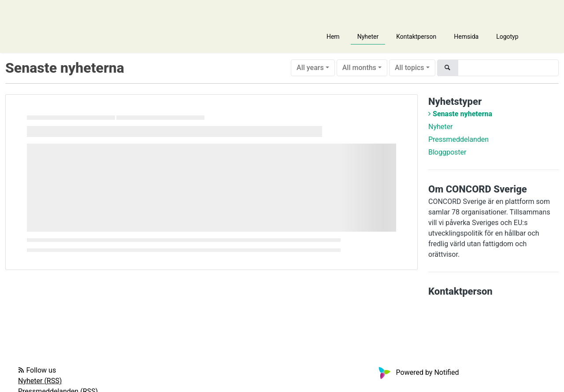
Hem (333, 37)
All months (359, 68)
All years (310, 68)
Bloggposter (447, 152)
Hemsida (466, 37)
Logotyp (507, 37)
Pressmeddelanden (458, 139)
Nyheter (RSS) (40, 381)
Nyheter (368, 37)
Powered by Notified (418, 372)
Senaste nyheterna (462, 114)
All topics (410, 68)
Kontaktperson (416, 37)
